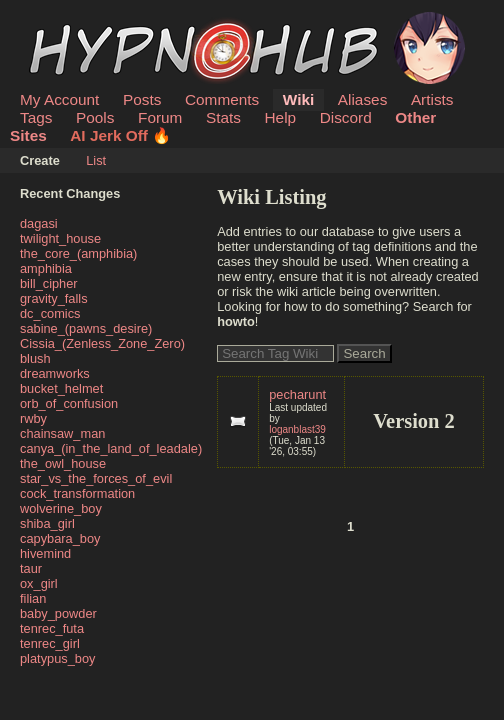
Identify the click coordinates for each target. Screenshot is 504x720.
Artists (432, 99)
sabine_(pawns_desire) (86, 328)
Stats (223, 117)
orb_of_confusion (69, 403)
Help (281, 117)
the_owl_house (63, 463)
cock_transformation (77, 493)
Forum (160, 117)
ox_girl (39, 583)
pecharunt (297, 394)
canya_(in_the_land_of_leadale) (111, 448)
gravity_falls (54, 298)
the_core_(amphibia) (78, 253)
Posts (142, 99)
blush (35, 358)
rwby (33, 418)
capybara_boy (60, 538)
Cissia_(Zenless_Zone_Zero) (102, 343)
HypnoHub (75, 23)
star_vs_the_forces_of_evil (96, 478)
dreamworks (55, 373)
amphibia (46, 268)
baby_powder (58, 613)
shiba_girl (47, 523)
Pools (95, 117)
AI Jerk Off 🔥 (120, 135)
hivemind (45, 553)
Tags (36, 117)
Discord (346, 117)
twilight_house (60, 238)
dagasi (39, 223)
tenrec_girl (50, 643)
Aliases (363, 99)
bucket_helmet (61, 388)
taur (31, 568)
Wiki (298, 99)
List (96, 160)
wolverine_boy (61, 508)
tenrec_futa (52, 628)
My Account (59, 99)
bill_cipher (49, 283)
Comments (222, 99)
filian (33, 598)
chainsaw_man (62, 433)
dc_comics (50, 313)
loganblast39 (297, 429)
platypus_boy (57, 658)
